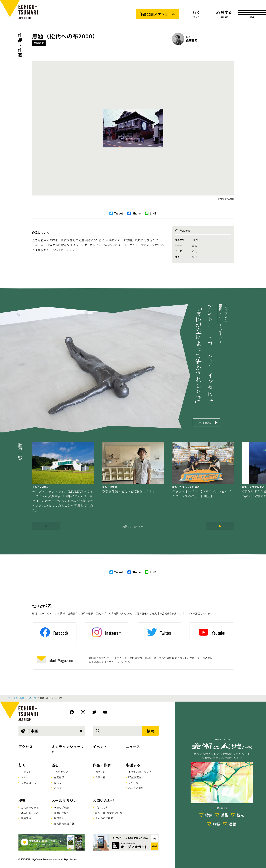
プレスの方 (102, 808)
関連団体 (26, 818)
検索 (151, 731)
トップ (7, 698)
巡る (55, 765)
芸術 (225, 815)
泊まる (58, 788)
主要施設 (59, 777)
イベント (100, 747)
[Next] (220, 526)
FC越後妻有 (135, 777)
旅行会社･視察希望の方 (109, 813)
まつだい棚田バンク (140, 772)
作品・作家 (20, 45)
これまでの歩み (30, 808)
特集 (209, 815)
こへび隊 (133, 783)
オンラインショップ (68, 747)
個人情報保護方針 (64, 824)
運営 (233, 824)
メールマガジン (64, 801)
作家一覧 (100, 777)
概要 (22, 801)
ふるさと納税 (136, 788)
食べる (58, 783)
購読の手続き (62, 808)
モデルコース (28, 783)
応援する (133, 765)
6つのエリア (61, 772)
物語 (217, 824)
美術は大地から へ (133, 526)
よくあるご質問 (104, 818)
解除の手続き (62, 813)
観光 (240, 815)
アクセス (26, 747)
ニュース (133, 747)
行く (22, 765)
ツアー (25, 777)
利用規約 (59, 818)
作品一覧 (32, 698)
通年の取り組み (30, 813)
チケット (26, 772)
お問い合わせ (104, 801)
